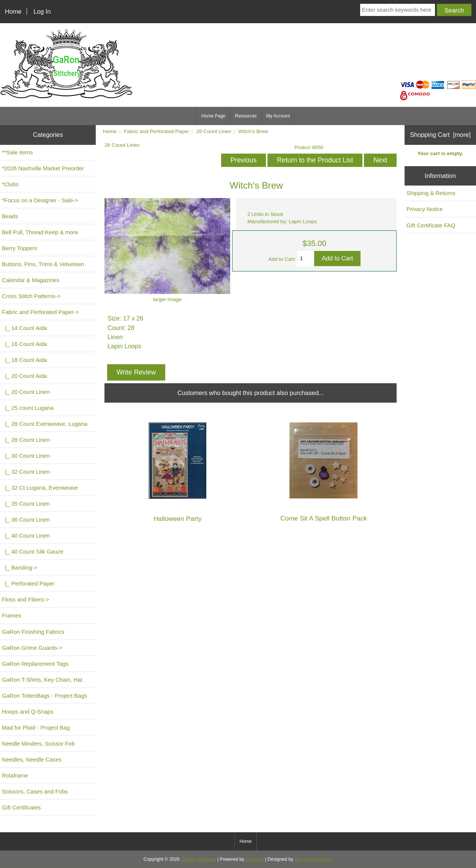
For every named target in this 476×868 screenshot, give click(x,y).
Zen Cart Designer (314, 859)
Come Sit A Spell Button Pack (324, 518)
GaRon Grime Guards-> (32, 648)
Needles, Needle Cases (32, 759)
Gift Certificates (21, 807)
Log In (42, 11)
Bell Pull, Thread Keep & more (40, 232)
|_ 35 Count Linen (26, 504)
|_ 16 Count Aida (25, 344)
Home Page (213, 116)
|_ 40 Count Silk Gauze (33, 551)
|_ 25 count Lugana (28, 408)
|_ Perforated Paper (28, 583)
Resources (246, 116)
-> (40, 312)
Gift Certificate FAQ (431, 225)
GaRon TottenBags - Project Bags (44, 696)
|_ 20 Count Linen (26, 392)
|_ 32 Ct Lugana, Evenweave (40, 488)
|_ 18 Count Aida (25, 360)
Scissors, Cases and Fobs (35, 791)
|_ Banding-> (20, 567)
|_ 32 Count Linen (26, 472)
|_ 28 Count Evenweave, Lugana (45, 424)
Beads (10, 216)
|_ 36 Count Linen (26, 520)
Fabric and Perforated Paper (157, 131)
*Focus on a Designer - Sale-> (40, 200)
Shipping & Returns (431, 193)
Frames (12, 615)
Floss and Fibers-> (25, 599)
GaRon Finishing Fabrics (33, 632)
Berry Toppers (20, 248)
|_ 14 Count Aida (25, 328)
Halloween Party (178, 519)
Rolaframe (15, 775)
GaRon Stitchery (198, 859)
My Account (278, 116)
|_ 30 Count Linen (26, 456)
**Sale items (17, 152)
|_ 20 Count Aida (25, 376)
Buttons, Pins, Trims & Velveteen (43, 264)
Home (13, 11)
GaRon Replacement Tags (35, 664)
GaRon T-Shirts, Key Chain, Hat (42, 680)
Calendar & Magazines (31, 280)
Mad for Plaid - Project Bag (36, 728)
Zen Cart (255, 859)
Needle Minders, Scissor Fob (38, 743)
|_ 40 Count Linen (26, 536)
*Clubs (10, 184)
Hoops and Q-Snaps (28, 712)
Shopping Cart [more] (440, 135)
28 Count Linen (213, 131)
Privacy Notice (425, 209)
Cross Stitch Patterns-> (31, 296)
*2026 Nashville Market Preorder (43, 168)
